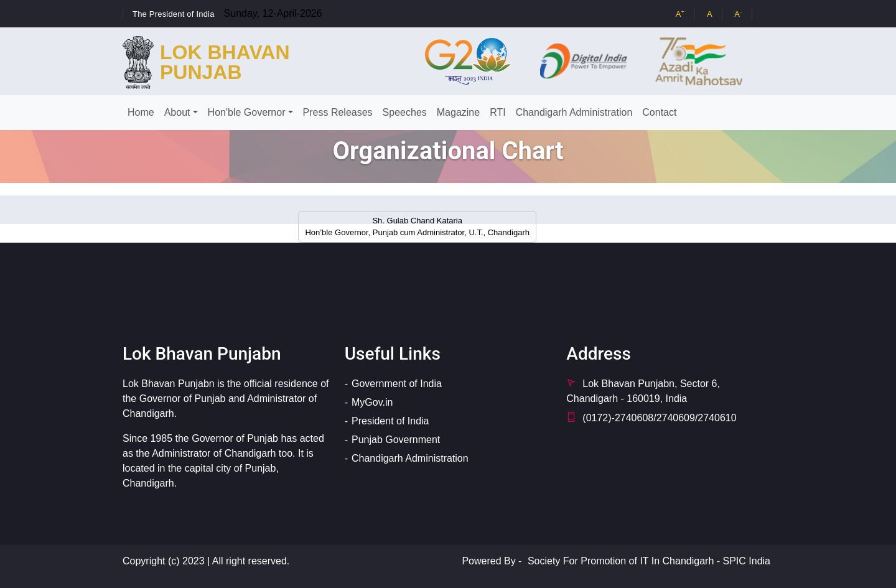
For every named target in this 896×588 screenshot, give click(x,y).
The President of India (174, 14)
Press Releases (338, 112)
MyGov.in (372, 402)
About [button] (177, 112)
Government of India (397, 384)
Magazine (458, 112)
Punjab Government (396, 440)
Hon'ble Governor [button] (247, 112)
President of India (390, 421)
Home (141, 112)
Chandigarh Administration (574, 112)
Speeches (405, 112)
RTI (497, 112)
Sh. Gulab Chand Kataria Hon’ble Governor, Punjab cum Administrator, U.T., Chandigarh (417, 227)
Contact (659, 112)
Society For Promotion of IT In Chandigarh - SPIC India (649, 561)
